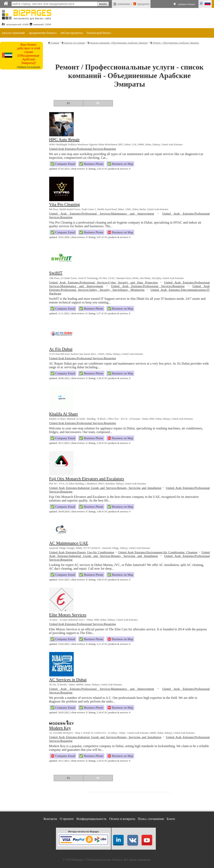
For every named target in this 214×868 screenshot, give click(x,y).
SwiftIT (56, 273)
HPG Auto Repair (64, 140)
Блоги (171, 819)
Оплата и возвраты (122, 819)
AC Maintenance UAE (69, 543)
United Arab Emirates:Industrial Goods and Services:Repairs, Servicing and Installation (105, 488)
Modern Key (60, 728)
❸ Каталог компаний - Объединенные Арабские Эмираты (118, 43)
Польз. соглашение (151, 819)
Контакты (50, 819)
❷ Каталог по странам (73, 43)
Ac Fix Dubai (61, 349)
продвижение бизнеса (43, 33)
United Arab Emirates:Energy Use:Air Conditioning (82, 552)
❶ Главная (53, 43)
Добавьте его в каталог (29, 67)
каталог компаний (13, 33)
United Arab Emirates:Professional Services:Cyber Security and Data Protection (104, 282)
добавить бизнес (187, 4)
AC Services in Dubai (68, 680)
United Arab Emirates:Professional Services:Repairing (83, 149)
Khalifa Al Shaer (64, 414)
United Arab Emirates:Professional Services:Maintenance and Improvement (102, 214)
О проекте (67, 819)
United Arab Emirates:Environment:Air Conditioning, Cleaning (158, 552)
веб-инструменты (72, 33)
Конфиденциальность (91, 819)
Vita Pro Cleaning (65, 204)
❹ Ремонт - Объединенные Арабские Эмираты (174, 43)
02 (98, 103)
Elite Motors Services (68, 615)
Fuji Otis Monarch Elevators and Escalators (87, 479)
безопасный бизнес (99, 33)
